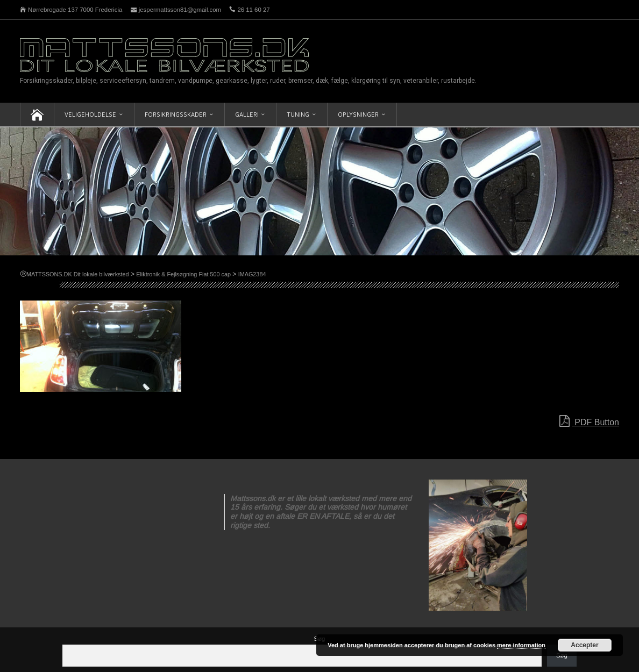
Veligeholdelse (90, 114)
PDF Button (589, 421)
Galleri (247, 114)
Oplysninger (358, 114)
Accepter (584, 645)
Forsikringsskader (176, 114)
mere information (521, 645)
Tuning (298, 114)
